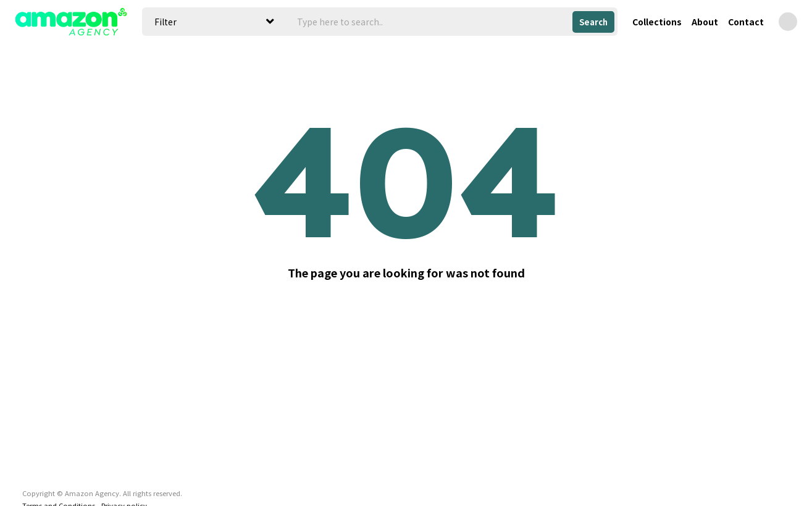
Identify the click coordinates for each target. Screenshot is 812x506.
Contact (746, 22)
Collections (657, 22)
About (705, 22)
